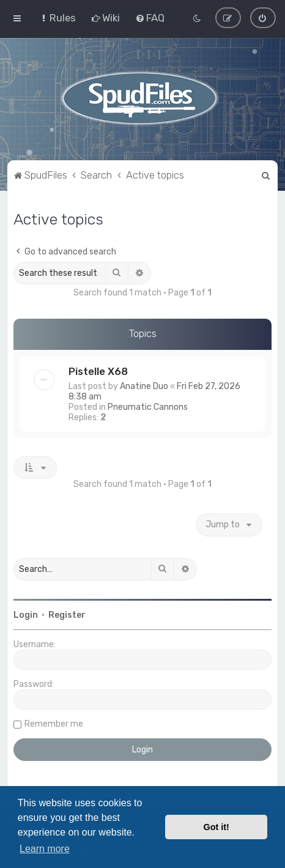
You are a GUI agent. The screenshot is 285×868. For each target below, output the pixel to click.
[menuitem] (57, 18)
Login (26, 614)
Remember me (54, 723)
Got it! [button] (217, 827)
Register (67, 614)
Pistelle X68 (98, 371)
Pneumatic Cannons (148, 406)
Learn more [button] (45, 849)
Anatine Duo (144, 386)
